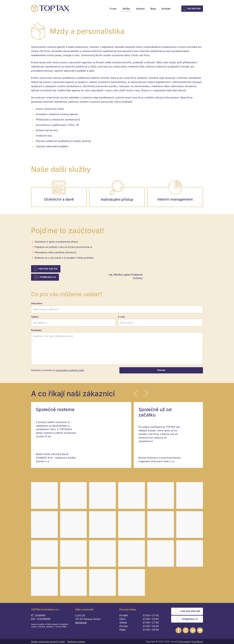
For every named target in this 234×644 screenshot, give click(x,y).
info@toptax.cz (44, 279)
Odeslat (161, 372)
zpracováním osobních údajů (70, 372)
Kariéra (140, 9)
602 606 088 (192, 9)
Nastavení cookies (76, 641)
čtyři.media (184, 641)
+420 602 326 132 (45, 271)
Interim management (175, 196)
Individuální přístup (117, 196)
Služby (126, 9)
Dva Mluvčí (198, 641)
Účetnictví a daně (59, 196)
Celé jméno (37, 305)
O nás (113, 9)
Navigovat (81, 624)
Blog (153, 9)
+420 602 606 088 (188, 613)
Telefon (35, 319)
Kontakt (166, 9)
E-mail (121, 319)
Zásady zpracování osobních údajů (48, 641)
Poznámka (36, 332)
